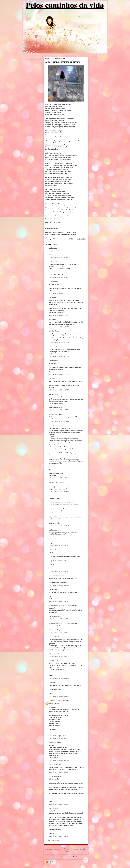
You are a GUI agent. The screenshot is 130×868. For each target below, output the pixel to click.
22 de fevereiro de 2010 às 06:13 (59, 327)
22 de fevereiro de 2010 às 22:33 (59, 772)
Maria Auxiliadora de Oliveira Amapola (61, 605)
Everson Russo (54, 414)
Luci (51, 378)
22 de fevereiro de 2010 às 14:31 (59, 633)
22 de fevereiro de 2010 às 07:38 (59, 356)
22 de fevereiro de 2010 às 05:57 (59, 315)
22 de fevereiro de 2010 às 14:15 (59, 601)
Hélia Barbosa (54, 776)
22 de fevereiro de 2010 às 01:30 (59, 293)
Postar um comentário (54, 840)
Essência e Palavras (55, 576)
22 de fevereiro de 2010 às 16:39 (59, 678)
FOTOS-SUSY (54, 661)
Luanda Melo (53, 637)
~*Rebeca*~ (53, 550)
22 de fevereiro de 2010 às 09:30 (59, 422)
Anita (51, 297)
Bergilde (52, 331)
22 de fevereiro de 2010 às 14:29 (59, 619)
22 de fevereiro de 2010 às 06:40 (59, 343)
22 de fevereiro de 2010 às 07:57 (59, 390)
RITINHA (52, 262)
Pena (51, 426)
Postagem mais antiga (79, 849)
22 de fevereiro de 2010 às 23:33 (59, 836)
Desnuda (52, 282)
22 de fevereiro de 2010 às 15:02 (59, 657)
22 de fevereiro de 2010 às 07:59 (59, 410)
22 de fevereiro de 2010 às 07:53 (59, 374)
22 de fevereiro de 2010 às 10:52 (59, 526)
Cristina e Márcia (55, 482)
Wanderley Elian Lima (56, 347)
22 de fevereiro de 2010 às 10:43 (59, 492)
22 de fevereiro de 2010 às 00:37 (59, 258)
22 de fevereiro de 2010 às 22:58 (59, 804)
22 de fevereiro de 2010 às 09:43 (59, 478)
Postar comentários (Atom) (69, 857)
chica (51, 319)
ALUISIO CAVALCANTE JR (58, 700)
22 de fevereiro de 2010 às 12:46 (59, 585)
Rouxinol (52, 808)
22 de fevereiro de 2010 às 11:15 (59, 546)
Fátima (52, 496)
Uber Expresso (54, 765)
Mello (51, 683)
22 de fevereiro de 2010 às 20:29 (59, 696)
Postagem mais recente (53, 849)
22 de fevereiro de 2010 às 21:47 (59, 738)
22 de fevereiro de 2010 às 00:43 (59, 277)
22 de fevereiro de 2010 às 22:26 (59, 760)
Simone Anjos (53, 743)
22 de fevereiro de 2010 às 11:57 (59, 572)
